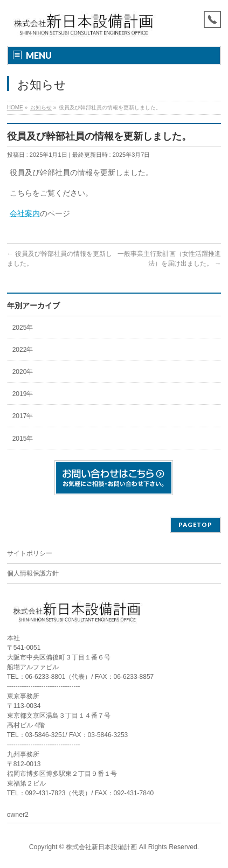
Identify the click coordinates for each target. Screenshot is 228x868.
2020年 (23, 372)
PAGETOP (195, 525)
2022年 (23, 350)
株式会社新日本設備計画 (101, 847)
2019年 (23, 394)
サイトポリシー (30, 553)
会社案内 (25, 213)
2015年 (23, 439)
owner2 (18, 815)
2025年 (23, 328)
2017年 (23, 416)
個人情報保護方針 (33, 573)
